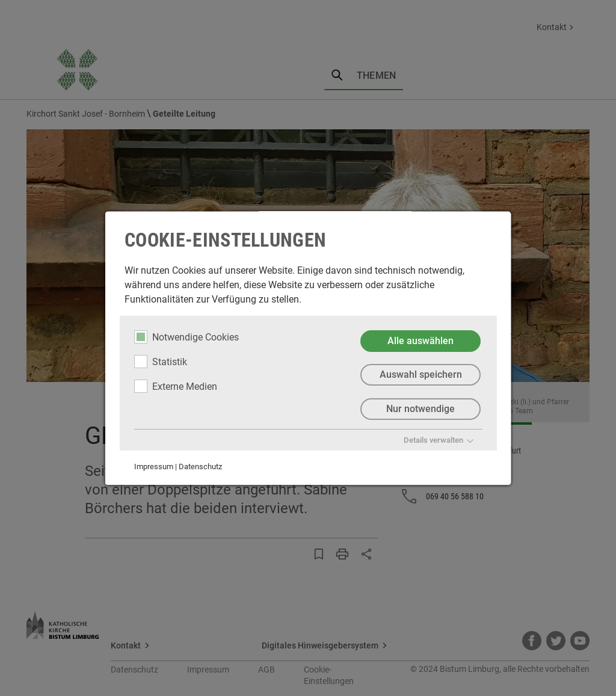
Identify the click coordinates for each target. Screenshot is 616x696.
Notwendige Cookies (186, 337)
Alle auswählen (420, 341)
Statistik (161, 362)
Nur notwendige (420, 409)
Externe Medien (176, 386)
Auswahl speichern (420, 375)
